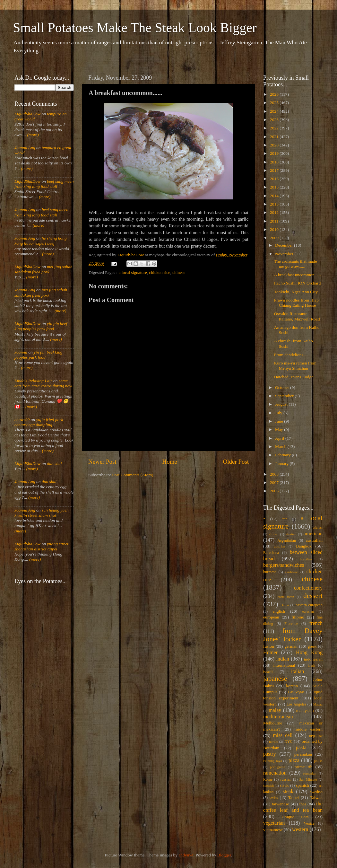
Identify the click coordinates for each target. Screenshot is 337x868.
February (283, 455)
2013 (275, 204)
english (279, 611)
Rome (268, 779)
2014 (275, 196)
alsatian (291, 534)
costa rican (286, 597)
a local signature (133, 272)
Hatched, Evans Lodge (294, 377)
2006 (275, 491)
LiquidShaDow (27, 114)
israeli (268, 672)
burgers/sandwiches (284, 565)
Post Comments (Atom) (133, 475)
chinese (179, 272)
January (282, 464)
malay (275, 710)
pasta (301, 748)
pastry (270, 754)
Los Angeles (296, 704)
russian (286, 779)
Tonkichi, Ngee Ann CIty (296, 292)
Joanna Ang (25, 148)
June (280, 421)
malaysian (305, 710)
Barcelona (271, 553)
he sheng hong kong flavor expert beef (41, 241)
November (285, 254)
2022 (275, 128)
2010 (275, 229)
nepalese (316, 736)
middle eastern (309, 729)
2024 (275, 111)
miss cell (283, 735)
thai (303, 804)
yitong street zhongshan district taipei (41, 546)
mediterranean (278, 717)
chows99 (22, 420)
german (291, 646)
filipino (298, 617)
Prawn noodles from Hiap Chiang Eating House (296, 303)
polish (318, 761)
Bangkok (304, 546)
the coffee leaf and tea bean (293, 807)
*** (285, 519)
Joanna (21, 352)
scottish (268, 785)
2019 (275, 153)
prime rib (304, 767)
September (285, 396)
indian (282, 659)
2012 (275, 212)
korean (292, 686)
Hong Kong (309, 653)
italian (298, 671)
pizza (294, 760)
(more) (32, 135)
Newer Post (102, 462)
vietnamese (273, 830)
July (279, 413)
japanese (275, 679)
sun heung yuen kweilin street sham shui (42, 513)
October (283, 387)
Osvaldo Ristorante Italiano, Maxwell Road (297, 316)
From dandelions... (290, 355)
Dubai (285, 605)
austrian (280, 546)
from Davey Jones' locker (293, 635)
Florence (291, 624)
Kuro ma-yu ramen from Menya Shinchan (295, 366)
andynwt (186, 855)
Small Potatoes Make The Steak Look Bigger (135, 28)
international (284, 665)
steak (288, 792)
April (280, 438)
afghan (318, 527)
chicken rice (160, 272)
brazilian (306, 559)
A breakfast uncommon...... (298, 275)
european (271, 617)
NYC (289, 741)
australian (314, 540)
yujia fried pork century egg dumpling (39, 422)
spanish (302, 785)
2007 (275, 482)
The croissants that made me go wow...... (296, 264)
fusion (269, 646)
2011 (275, 221)
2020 (275, 145)
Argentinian (287, 540)
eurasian (308, 611)
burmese (270, 572)
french (316, 623)
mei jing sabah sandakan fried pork (43, 269)
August (282, 404)
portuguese (277, 767)
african (274, 534)
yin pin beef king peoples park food (41, 326)
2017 (275, 170)
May (280, 430)
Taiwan (316, 798)
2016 (275, 179)
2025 (275, 103)
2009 (275, 238)
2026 (275, 94)
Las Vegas (296, 692)
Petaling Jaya (272, 761)
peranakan (303, 754)
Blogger (224, 855)
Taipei (294, 798)
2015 (275, 187)
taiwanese (280, 804)
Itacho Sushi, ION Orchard (297, 283)
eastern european (309, 605)
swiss (274, 798)
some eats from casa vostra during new (43, 383)
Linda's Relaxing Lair (33, 381)
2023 (275, 120)
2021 (275, 137)
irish (312, 665)
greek (312, 646)
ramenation (275, 773)
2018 (275, 162)
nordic (273, 741)
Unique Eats (295, 817)
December (285, 245)
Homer (270, 653)
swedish (316, 792)
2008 (275, 474)
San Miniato (308, 779)
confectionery (308, 588)
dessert (313, 596)
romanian (310, 773)
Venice (309, 823)
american (313, 534)
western (300, 829)
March (281, 447)
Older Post (236, 462)
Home (170, 462)
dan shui (54, 464)
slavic (284, 785)
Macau (318, 704)
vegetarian (274, 823)
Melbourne (273, 723)
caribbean (292, 572)
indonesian (313, 659)
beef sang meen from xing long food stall (44, 184)
